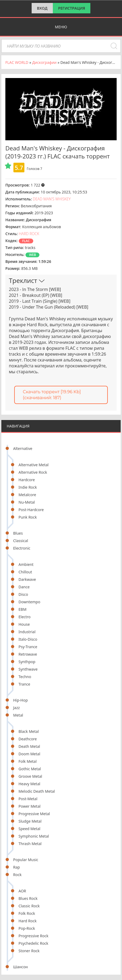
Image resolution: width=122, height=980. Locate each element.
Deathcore (28, 739)
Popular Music (26, 860)
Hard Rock (27, 921)
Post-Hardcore (31, 510)
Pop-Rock (27, 928)
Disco (23, 594)
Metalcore (27, 495)
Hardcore (27, 480)
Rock (17, 875)
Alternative (23, 448)
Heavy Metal (29, 784)
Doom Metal (29, 754)
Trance (24, 684)
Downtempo (29, 602)
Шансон (21, 967)
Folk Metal (28, 761)
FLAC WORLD (17, 62)
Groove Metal (30, 776)
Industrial (27, 632)
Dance (24, 587)
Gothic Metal (30, 769)
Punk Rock (28, 517)
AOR (22, 891)
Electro (25, 617)
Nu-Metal (27, 502)
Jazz (16, 708)
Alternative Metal (34, 465)
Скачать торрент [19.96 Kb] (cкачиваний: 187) (52, 395)
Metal (18, 715)
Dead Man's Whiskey (52, 199)
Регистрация (72, 8)
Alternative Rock (33, 472)
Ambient (26, 564)
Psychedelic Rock (33, 943)
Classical (21, 541)
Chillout (25, 572)
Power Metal (29, 806)
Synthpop (27, 662)
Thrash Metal (30, 844)
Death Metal (29, 746)
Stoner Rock (29, 951)
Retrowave (28, 654)
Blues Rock (28, 898)
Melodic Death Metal (37, 791)
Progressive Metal (34, 814)
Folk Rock (27, 913)
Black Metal (29, 731)
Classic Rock (29, 906)
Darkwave (27, 579)
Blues (18, 533)
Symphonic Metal (34, 836)
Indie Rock (28, 487)
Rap (16, 867)
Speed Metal (29, 829)
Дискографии (44, 62)
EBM (23, 609)
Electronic (22, 548)
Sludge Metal (30, 821)
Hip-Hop (21, 700)
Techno (25, 677)
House (24, 624)
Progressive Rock (34, 936)
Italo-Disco (28, 639)
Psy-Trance (28, 647)
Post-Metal (28, 799)
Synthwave (28, 669)
